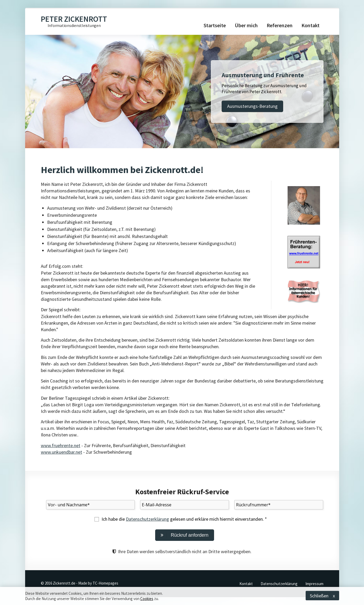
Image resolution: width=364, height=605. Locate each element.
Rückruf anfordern (184, 535)
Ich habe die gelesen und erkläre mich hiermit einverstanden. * (184, 519)
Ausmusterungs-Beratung (252, 106)
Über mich (246, 25)
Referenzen (280, 25)
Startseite (215, 25)
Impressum (314, 584)
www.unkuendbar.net (61, 452)
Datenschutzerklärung (147, 519)
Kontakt (310, 25)
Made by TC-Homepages (98, 583)
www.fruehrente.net (61, 445)
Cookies (147, 599)
